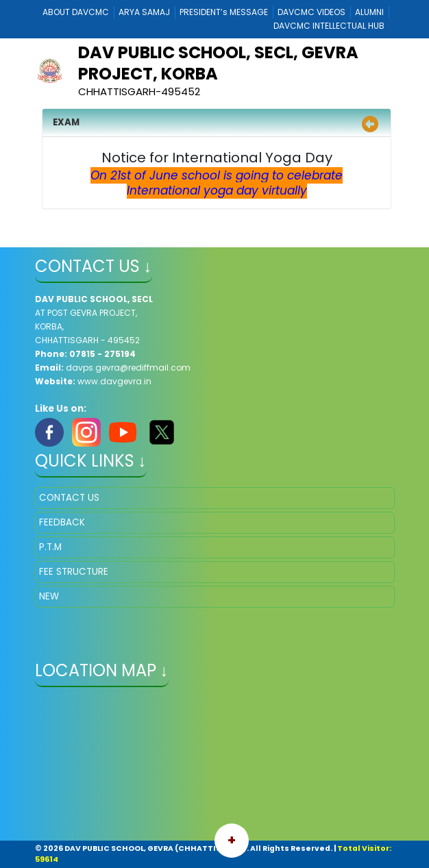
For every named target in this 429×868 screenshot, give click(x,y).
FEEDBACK (62, 522)
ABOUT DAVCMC (76, 12)
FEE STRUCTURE (74, 572)
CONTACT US (69, 498)
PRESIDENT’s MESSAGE (224, 12)
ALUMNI (369, 12)
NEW (49, 596)
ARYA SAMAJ (144, 12)
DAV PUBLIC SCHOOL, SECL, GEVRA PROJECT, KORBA (218, 63)
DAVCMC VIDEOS (311, 12)
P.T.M (50, 547)
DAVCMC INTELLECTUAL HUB (329, 26)
